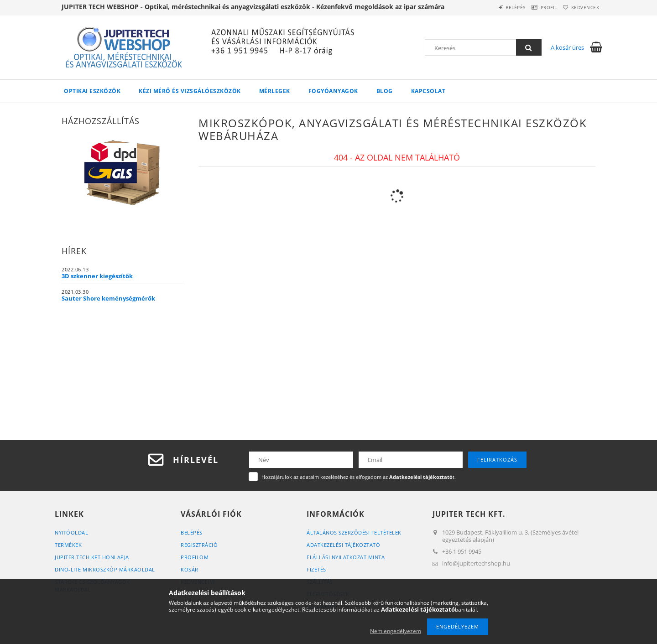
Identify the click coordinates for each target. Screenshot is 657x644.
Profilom (195, 557)
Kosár (190, 569)
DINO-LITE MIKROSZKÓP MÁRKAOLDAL (105, 569)
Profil (537, 7)
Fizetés (316, 569)
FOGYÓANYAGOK (333, 91)
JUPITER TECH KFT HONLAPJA (92, 557)
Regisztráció (199, 545)
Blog (385, 91)
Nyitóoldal (71, 532)
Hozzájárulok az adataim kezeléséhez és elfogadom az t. (359, 477)
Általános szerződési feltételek (354, 532)
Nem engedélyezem (396, 631)
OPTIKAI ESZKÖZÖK (92, 91)
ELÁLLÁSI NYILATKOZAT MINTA (346, 557)
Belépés (497, 7)
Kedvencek (582, 7)
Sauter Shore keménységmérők (108, 298)
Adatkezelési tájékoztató (343, 545)
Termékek (68, 545)
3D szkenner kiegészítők (97, 276)
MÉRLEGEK (275, 91)
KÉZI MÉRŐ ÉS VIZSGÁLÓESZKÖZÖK (190, 91)
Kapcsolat (428, 91)
